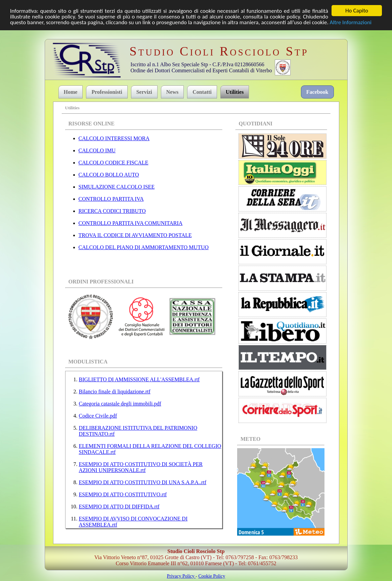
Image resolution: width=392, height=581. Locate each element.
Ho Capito (357, 11)
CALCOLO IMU (97, 150)
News (172, 92)
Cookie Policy (212, 576)
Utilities (235, 92)
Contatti (202, 92)
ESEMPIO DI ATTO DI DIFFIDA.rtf (119, 506)
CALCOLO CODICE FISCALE (114, 163)
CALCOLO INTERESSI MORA (114, 138)
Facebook (317, 92)
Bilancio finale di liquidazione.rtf (115, 391)
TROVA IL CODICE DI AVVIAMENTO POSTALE (135, 235)
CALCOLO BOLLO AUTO (109, 175)
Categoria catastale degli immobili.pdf (120, 403)
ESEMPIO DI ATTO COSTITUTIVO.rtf (123, 494)
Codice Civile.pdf (98, 415)
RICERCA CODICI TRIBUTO (112, 211)
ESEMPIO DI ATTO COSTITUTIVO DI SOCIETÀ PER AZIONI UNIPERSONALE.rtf (141, 467)
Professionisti (107, 92)
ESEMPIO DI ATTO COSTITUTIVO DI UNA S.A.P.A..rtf (143, 482)
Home (71, 92)
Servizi (144, 92)
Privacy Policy (181, 576)
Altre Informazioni (351, 22)
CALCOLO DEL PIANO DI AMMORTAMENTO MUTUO (144, 247)
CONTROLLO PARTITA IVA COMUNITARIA (131, 223)
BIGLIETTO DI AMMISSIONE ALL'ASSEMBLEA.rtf (139, 379)
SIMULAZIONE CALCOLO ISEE (117, 187)
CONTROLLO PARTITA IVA (111, 199)
